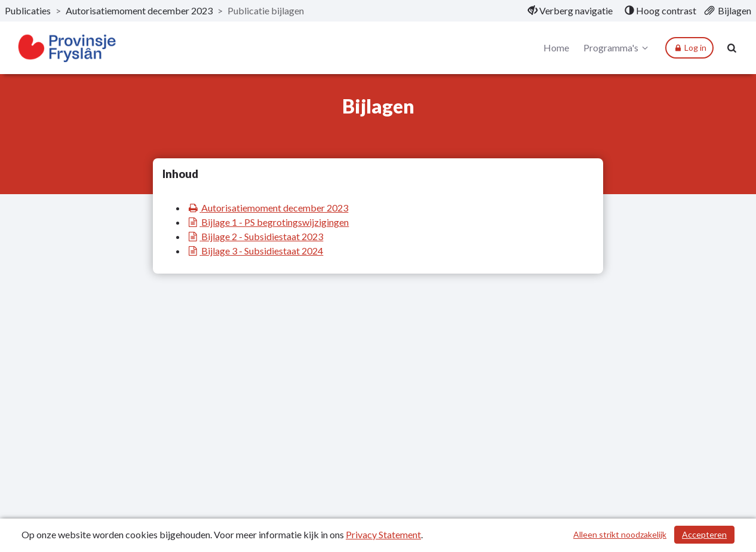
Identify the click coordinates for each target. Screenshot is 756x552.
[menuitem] (570, 11)
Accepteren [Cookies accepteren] (704, 534)
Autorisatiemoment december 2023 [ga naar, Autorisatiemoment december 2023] (139, 10)
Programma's (617, 48)
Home (556, 47)
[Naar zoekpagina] (732, 48)
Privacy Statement (383, 534)
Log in (689, 48)
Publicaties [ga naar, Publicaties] (28, 10)
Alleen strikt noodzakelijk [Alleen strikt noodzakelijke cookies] (620, 534)
